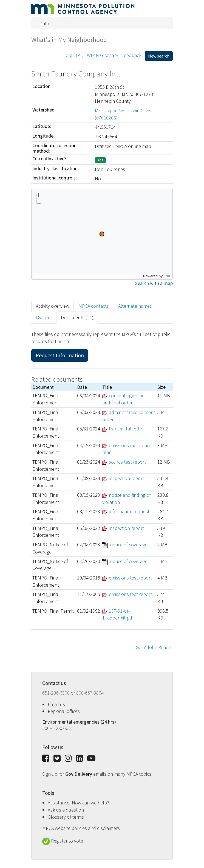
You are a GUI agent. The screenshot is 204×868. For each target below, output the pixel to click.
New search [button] (159, 56)
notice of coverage (129, 545)
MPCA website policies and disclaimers (81, 828)
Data (44, 23)
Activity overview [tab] (53, 306)
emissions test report (130, 578)
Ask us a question (66, 810)
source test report (127, 462)
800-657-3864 (90, 693)
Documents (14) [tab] (77, 317)
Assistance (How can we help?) (79, 803)
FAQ (80, 55)
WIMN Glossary (103, 55)
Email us (56, 704)
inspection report (126, 478)
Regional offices (64, 711)
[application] (102, 234)
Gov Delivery (79, 774)
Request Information (60, 355)
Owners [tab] (44, 317)
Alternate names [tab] (135, 306)
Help (67, 55)
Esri (167, 276)
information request (129, 511)
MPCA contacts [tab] (94, 306)
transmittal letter (126, 429)
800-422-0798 (56, 728)
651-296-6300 (56, 693)
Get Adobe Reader (154, 647)
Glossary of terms (66, 817)
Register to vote (63, 841)
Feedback (131, 55)
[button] (39, 196)
